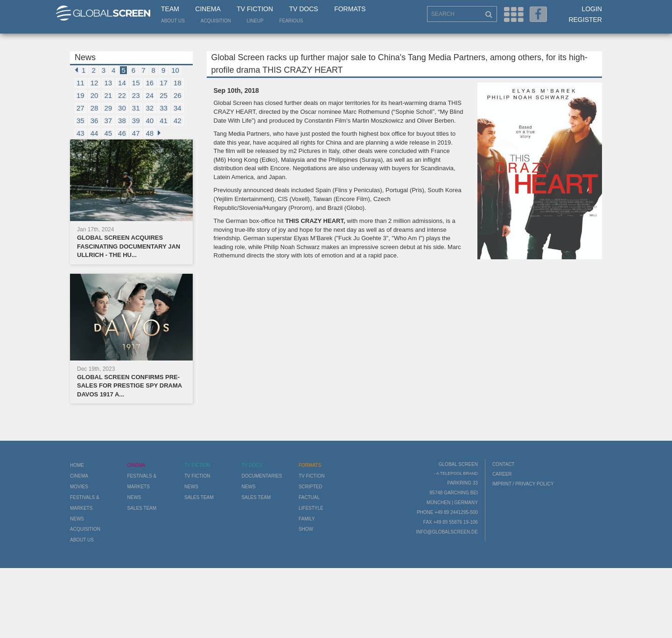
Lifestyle (311, 508)
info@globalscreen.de (447, 532)
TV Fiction (255, 9)
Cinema (208, 9)
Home (77, 465)
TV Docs (303, 9)
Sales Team (142, 508)
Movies (79, 487)
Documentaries (262, 476)
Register (585, 20)
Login (592, 9)
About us (173, 21)
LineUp (255, 21)
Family (307, 519)
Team (170, 9)
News (77, 519)
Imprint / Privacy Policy (523, 484)
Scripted (311, 487)
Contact (504, 464)
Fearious (291, 21)
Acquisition (216, 21)
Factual (309, 497)
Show (306, 529)
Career (502, 474)
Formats (350, 9)
